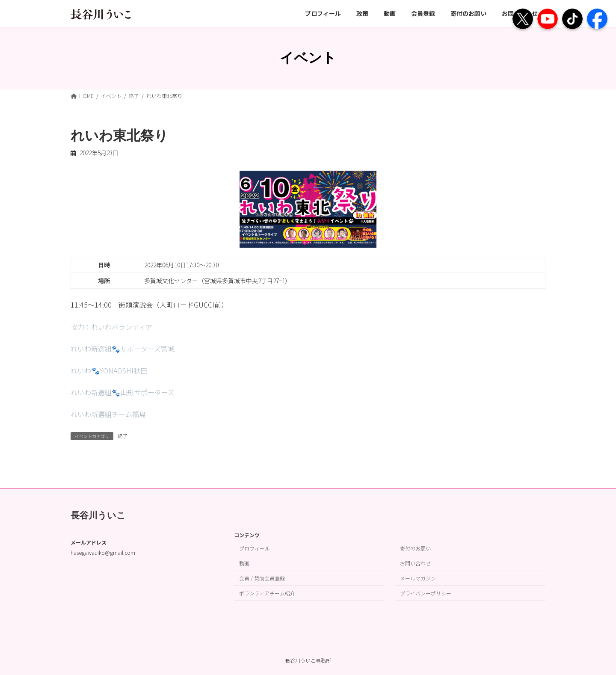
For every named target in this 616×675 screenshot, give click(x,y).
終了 (123, 436)
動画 (244, 563)
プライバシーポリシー (426, 593)
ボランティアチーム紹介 (267, 593)
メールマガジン (418, 578)
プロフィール (255, 548)
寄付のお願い (415, 548)
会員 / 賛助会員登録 (262, 578)
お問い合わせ (415, 563)
